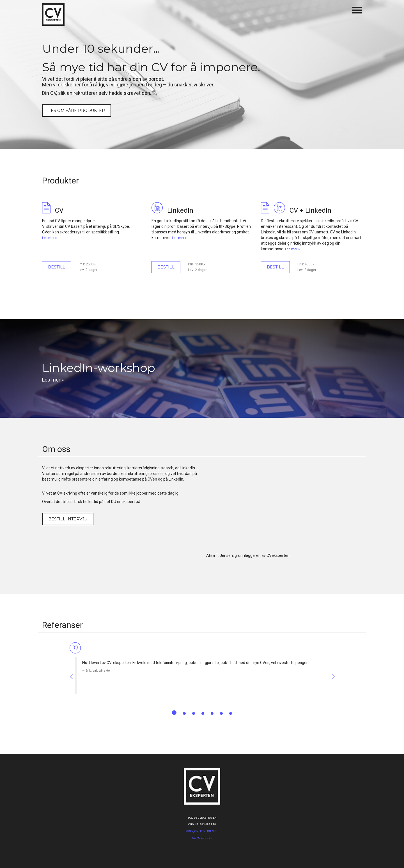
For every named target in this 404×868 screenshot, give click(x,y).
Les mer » (50, 238)
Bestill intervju (68, 519)
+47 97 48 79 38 (202, 838)
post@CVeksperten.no (202, 831)
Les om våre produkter (77, 111)
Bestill (57, 267)
